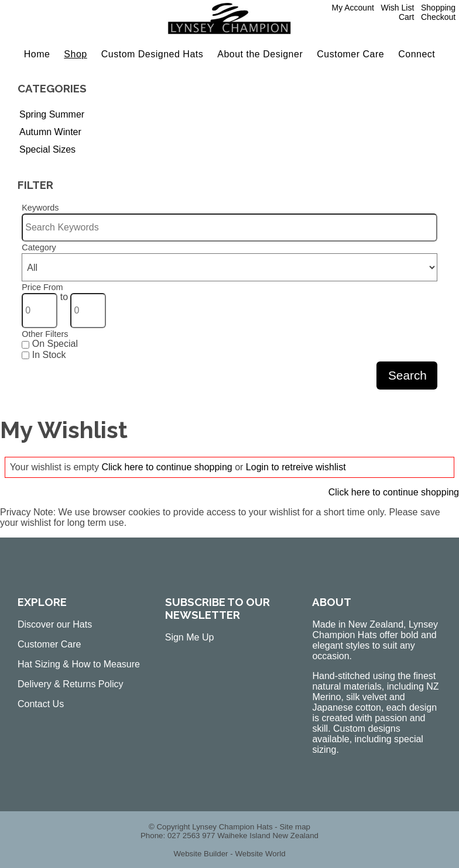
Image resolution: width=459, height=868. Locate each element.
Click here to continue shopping (167, 467)
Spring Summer (52, 114)
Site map (295, 827)
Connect (417, 54)
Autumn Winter (50, 132)
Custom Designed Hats (153, 54)
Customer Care (350, 54)
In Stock (44, 355)
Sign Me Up (190, 637)
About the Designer (260, 54)
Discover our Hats (55, 624)
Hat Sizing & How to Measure (79, 664)
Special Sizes (47, 149)
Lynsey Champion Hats (232, 827)
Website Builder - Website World (229, 854)
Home (37, 54)
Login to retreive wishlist (296, 467)
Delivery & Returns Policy (71, 684)
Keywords (40, 208)
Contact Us (41, 704)
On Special (50, 344)
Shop (75, 54)
